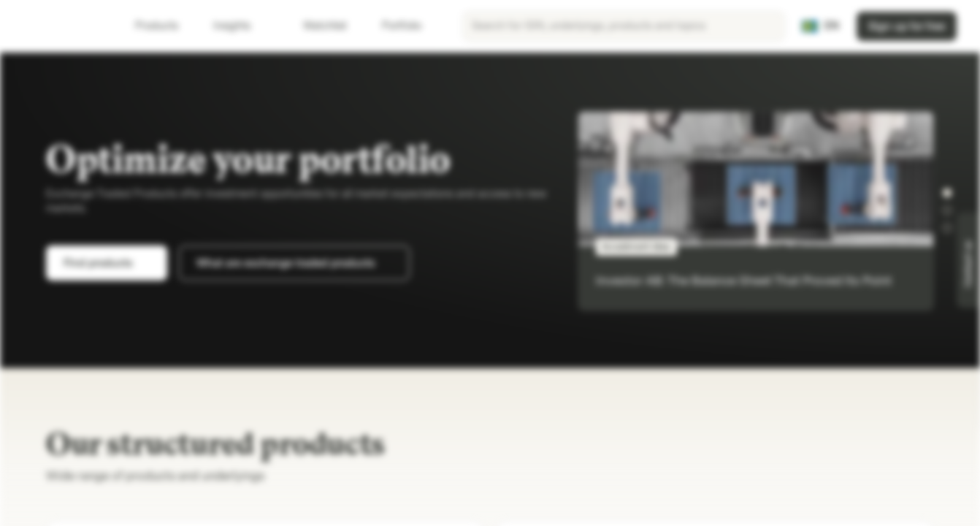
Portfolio (393, 26)
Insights (241, 26)
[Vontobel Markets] (63, 26)
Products (165, 26)
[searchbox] (624, 26)
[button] (947, 193)
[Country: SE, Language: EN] (820, 26)
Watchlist (316, 26)
